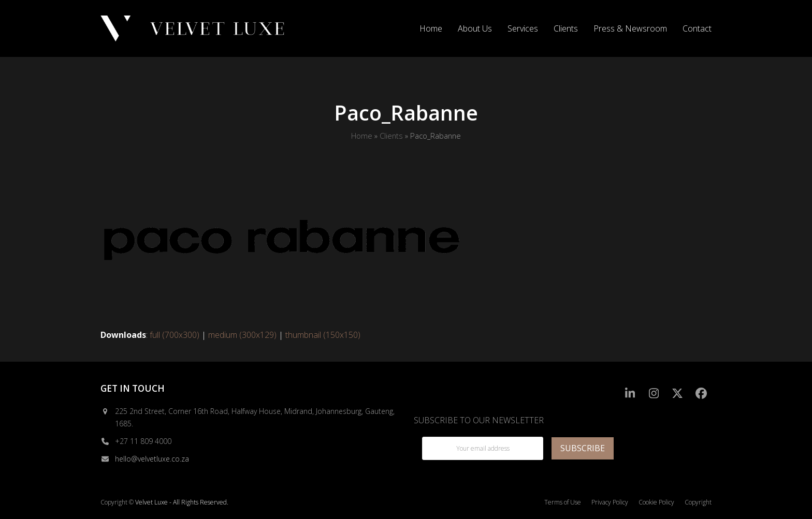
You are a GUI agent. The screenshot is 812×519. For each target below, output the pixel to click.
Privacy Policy (610, 502)
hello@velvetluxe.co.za (152, 459)
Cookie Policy (656, 502)
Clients (391, 136)
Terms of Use (563, 502)
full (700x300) (175, 335)
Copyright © (117, 502)
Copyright (698, 502)
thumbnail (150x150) (323, 335)
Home (362, 136)
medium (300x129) (242, 335)
